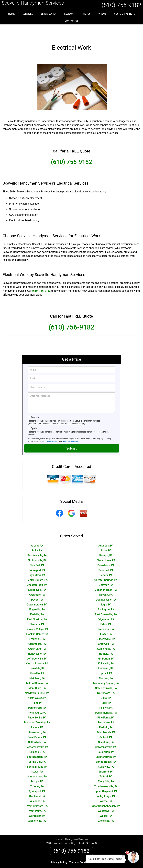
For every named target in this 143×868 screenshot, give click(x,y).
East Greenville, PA (106, 600)
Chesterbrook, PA (37, 571)
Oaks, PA (106, 684)
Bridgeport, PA (37, 556)
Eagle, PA (106, 591)
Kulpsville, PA (106, 650)
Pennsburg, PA (37, 699)
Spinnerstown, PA (106, 743)
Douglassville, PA (106, 586)
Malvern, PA (106, 664)
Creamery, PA (37, 581)
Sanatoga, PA (106, 728)
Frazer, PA (106, 620)
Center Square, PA (37, 566)
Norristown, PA (106, 679)
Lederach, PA (106, 655)
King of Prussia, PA (37, 650)
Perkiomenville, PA (106, 699)
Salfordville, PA (37, 728)
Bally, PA (37, 537)
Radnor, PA (37, 713)
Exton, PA (106, 610)
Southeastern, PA (37, 743)
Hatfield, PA (106, 640)
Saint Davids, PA (106, 718)
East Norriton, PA (37, 605)
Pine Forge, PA (106, 704)
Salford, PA (106, 723)
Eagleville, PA (37, 596)
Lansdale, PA (37, 655)
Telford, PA (106, 763)
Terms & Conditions (70, 428)
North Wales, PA (37, 684)
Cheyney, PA (106, 571)
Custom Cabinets (125, 14)
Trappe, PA (37, 768)
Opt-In (34, 415)
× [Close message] (123, 856)
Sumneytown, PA (37, 763)
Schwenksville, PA (106, 733)
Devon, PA (37, 586)
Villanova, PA (37, 787)
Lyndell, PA (106, 659)
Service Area (48, 14)
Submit (71, 434)
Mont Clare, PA (37, 674)
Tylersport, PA (37, 777)
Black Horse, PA (106, 546)
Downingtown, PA (37, 591)
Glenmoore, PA (37, 630)
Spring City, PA (37, 748)
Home (11, 14)
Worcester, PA (37, 802)
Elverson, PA (37, 610)
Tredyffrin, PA (106, 768)
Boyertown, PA (106, 551)
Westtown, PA (106, 797)
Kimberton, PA (106, 645)
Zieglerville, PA (37, 807)
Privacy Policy (53, 428)
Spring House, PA (106, 748)
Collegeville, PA (37, 576)
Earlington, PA (106, 596)
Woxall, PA (106, 802)
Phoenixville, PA (37, 704)
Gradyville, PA (106, 630)
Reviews (69, 14)
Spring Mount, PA (37, 753)
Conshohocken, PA (106, 576)
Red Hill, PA (106, 713)
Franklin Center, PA (37, 620)
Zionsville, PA (106, 807)
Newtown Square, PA (37, 679)
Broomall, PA (106, 556)
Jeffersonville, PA (37, 645)
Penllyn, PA (106, 694)
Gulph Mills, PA (106, 635)
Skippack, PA (37, 738)
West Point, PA (37, 797)
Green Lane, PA (37, 635)
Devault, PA (106, 581)
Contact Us (72, 21)
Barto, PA (106, 537)
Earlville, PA (37, 600)
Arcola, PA (37, 532)
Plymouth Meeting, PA (37, 709)
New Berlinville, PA (106, 674)
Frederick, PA (37, 625)
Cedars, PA (106, 561)
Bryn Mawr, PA (37, 561)
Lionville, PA (37, 659)
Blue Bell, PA (37, 551)
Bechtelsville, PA (37, 542)
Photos (86, 14)
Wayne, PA (106, 787)
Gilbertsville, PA (106, 625)
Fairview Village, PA (37, 615)
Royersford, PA (37, 718)
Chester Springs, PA (106, 566)
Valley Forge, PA (106, 782)
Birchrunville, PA (37, 546)
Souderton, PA (106, 738)
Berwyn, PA (106, 542)
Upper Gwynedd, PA (106, 777)
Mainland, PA (37, 664)
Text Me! (35, 404)
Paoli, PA (106, 689)
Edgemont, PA (106, 605)
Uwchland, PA (37, 782)
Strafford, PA (106, 758)
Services (29, 15)
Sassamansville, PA (37, 733)
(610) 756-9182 (121, 5)
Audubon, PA (106, 532)
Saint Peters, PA (37, 723)
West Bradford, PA (37, 792)
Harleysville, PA (37, 640)
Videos (102, 14)
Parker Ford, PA (37, 694)
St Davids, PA (106, 753)
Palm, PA (37, 689)
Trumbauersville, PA (106, 772)
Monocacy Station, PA (106, 669)
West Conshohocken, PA (106, 792)
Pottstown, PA (106, 709)
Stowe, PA (37, 758)
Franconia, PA (106, 615)
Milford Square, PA (37, 669)
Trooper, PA (37, 772)
